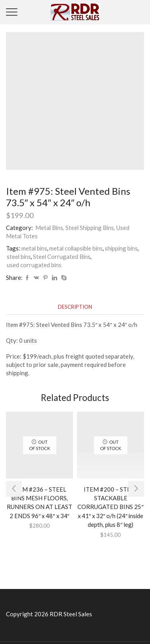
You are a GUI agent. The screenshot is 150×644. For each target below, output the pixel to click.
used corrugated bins (34, 265)
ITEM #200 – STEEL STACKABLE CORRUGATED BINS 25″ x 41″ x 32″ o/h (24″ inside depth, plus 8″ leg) (110, 507)
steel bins (19, 256)
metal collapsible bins (76, 248)
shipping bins (121, 248)
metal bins (34, 248)
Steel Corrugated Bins (62, 256)
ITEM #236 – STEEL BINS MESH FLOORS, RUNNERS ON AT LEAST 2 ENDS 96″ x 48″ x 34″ (39, 502)
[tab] (75, 307)
